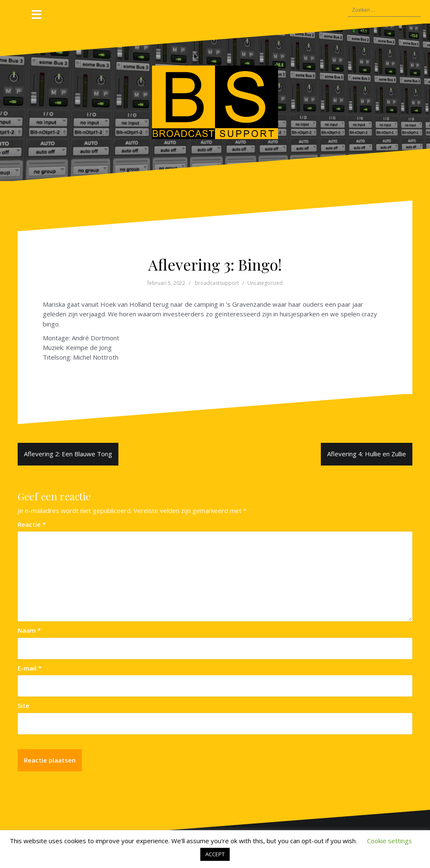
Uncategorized (265, 283)
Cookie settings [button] (389, 841)
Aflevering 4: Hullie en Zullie (367, 454)
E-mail (30, 668)
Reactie (32, 524)
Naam (29, 630)
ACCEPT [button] (215, 854)
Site (24, 705)
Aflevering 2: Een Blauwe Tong (68, 454)
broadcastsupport (217, 283)
